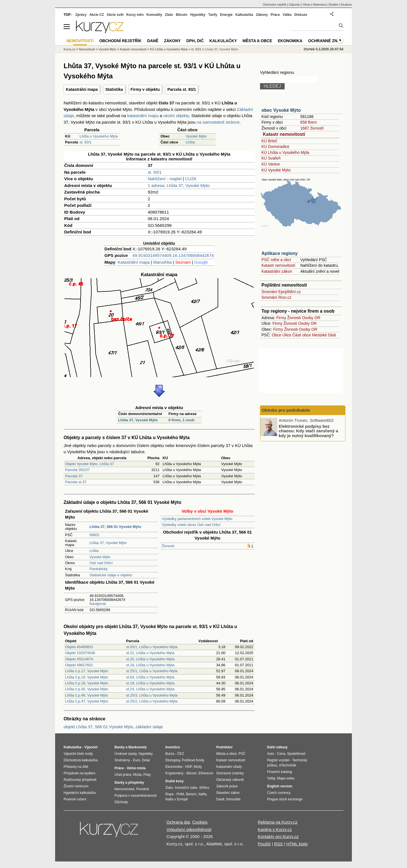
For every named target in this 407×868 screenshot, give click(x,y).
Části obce (302, 335)
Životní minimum (76, 786)
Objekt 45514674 (79, 659)
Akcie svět (115, 15)
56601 (95, 535)
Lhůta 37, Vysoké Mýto (138, 420)
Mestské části (324, 335)
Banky (120, 747)
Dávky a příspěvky (129, 783)
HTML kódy (297, 844)
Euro (136, 760)
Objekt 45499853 (79, 647)
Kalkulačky (223, 41)
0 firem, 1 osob (181, 420)
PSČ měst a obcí (276, 260)
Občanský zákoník (230, 780)
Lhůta (190, 142)
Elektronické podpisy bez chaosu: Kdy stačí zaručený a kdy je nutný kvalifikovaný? (308, 431)
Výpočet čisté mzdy (78, 754)
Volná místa (136, 768)
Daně (153, 41)
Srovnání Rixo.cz (276, 297)
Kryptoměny (174, 773)
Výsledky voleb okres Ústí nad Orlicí (191, 525)
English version (280, 786)
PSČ (242, 754)
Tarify (213, 15)
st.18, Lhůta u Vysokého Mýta (150, 665)
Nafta (203, 794)
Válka (287, 15)
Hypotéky (198, 15)
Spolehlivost (296, 754)
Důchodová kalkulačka (81, 760)
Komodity (154, 15)
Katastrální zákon (277, 271)
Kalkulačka (244, 15)
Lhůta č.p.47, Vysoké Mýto (87, 701)
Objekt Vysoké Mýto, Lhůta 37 (89, 464)
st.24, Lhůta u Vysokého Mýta (150, 689)
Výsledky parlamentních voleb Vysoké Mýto (197, 519)
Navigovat (98, 604)
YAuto (307, 5)
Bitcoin (182, 15)
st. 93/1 (85, 142)
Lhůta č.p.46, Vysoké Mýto (87, 695)
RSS (279, 844)
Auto (271, 754)
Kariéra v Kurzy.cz (275, 829)
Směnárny (122, 760)
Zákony (262, 15)
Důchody (121, 802)
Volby (271, 778)
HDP (189, 767)
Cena (281, 754)
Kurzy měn (135, 15)
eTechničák (288, 765)
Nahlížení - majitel (165, 179)
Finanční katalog (280, 772)
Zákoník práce (227, 786)
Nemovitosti (87, 49)
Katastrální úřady (229, 767)
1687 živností (312, 128)
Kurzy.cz (69, 49)
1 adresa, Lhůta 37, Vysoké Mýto (179, 185)
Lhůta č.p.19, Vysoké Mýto (87, 677)
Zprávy (81, 15)
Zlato (169, 15)
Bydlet (334, 5)
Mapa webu (286, 778)
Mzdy (198, 767)
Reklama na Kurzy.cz (278, 822)
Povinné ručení (75, 799)
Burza (170, 754)
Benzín (191, 794)
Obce (277, 335)
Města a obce (257, 41)
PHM (180, 794)
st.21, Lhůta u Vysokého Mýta (150, 653)
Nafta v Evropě (177, 799)
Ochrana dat (178, 822)
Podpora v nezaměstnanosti (136, 796)
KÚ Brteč (269, 141)
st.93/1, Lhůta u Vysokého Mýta (152, 647)
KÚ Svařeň (271, 158)
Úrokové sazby (125, 754)
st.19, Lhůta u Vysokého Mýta (150, 683)
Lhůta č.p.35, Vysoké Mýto (87, 689)
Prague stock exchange (285, 799)
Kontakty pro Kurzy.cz (278, 836)
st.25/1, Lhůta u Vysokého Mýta (152, 671)
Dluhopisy (173, 760)
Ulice (287, 335)
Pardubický (99, 569)
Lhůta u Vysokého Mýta (98, 136)
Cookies (200, 822)
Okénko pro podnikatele (286, 410)
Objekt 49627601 (79, 665)
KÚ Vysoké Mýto (276, 170)
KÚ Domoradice (275, 147)
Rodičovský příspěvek (80, 780)
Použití (264, 844)
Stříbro (204, 788)
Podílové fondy (193, 760)
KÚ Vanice (271, 164)
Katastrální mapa (82, 89)
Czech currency (279, 793)
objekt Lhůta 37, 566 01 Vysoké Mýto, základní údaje (113, 727)
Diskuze (301, 15)
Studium (346, 5)
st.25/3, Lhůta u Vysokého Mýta (152, 695)
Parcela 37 (74, 476)
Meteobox (320, 5)
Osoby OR (311, 318)
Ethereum (206, 773)
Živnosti (168, 546)
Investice (173, 747)
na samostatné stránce (218, 122)
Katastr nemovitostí (284, 134)
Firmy (281, 318)
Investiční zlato (186, 788)
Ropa (169, 794)
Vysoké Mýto (196, 136)
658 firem (308, 122)
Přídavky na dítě (76, 767)
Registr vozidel (278, 760)
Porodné (143, 789)
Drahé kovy (175, 781)
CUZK (191, 179)
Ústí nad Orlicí (101, 563)
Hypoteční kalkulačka (80, 793)
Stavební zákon (228, 793)
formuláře (233, 799)
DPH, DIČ (195, 41)
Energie (226, 15)
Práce (275, 15)
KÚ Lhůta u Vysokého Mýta (285, 152)
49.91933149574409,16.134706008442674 (173, 255)
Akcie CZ (97, 15)
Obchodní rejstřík (275, 5)
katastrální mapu (143, 116)
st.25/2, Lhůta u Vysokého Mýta (152, 701)
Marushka (163, 262)
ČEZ (181, 754)
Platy (147, 775)
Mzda (137, 775)
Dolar (146, 760)
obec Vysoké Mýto (281, 110)
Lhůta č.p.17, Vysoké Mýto (87, 671)
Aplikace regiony (280, 253)
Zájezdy (294, 5)
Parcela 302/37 (77, 470)
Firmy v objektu (145, 89)
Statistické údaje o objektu (111, 575)
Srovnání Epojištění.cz (281, 292)
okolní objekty (176, 116)
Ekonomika (290, 41)
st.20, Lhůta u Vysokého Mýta (150, 659)
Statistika (114, 89)
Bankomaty (138, 747)
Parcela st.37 (76, 482)
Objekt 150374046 (80, 653)
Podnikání (224, 747)
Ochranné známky (329, 41)
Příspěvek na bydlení (79, 773)
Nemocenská (124, 789)
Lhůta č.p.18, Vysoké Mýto (87, 683)
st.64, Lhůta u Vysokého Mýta (150, 677)
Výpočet (91, 747)
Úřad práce (123, 775)
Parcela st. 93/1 (182, 89)
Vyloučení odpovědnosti (189, 829)
